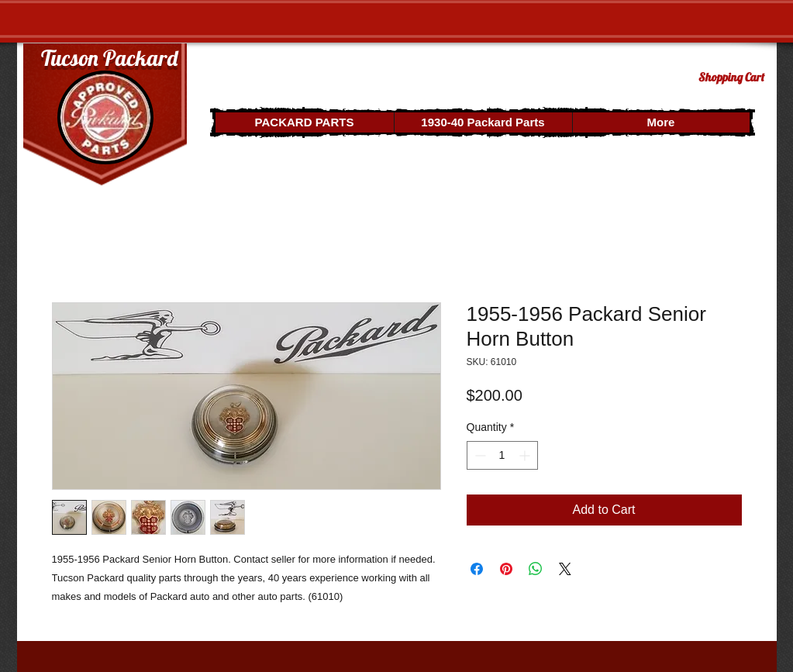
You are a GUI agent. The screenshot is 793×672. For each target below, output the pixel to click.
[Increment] (526, 455)
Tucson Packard (109, 58)
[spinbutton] (502, 455)
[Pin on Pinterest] (506, 569)
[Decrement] (479, 455)
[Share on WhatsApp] (536, 569)
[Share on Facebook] (477, 569)
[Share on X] (565, 569)
